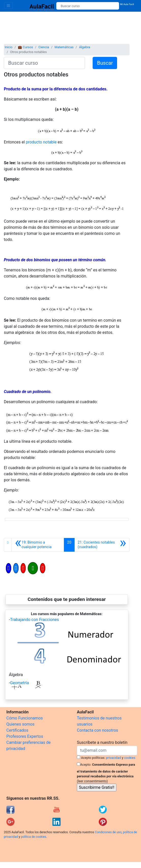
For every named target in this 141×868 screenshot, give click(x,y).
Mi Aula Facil (127, 4)
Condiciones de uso (108, 832)
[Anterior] (38, 545)
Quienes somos (20, 724)
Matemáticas (64, 47)
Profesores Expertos (25, 736)
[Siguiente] (102, 545)
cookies (130, 758)
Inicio (9, 47)
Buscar (105, 63)
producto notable (41, 142)
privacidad (113, 758)
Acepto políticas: (93, 758)
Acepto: (86, 765)
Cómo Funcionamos (25, 718)
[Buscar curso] (88, 6)
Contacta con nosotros (97, 730)
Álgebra (84, 47)
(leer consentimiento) (92, 781)
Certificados (17, 730)
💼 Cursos (25, 47)
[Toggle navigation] (8, 5)
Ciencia (44, 47)
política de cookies (34, 837)
